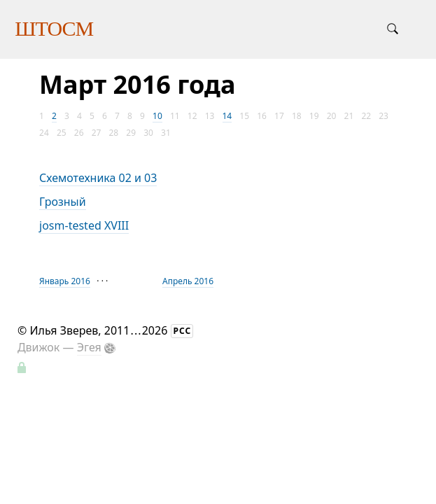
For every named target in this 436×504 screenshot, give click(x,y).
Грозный (63, 202)
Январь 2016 (65, 281)
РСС (183, 331)
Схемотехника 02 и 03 (98, 178)
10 (157, 116)
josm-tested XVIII (84, 225)
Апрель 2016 (188, 281)
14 (227, 116)
